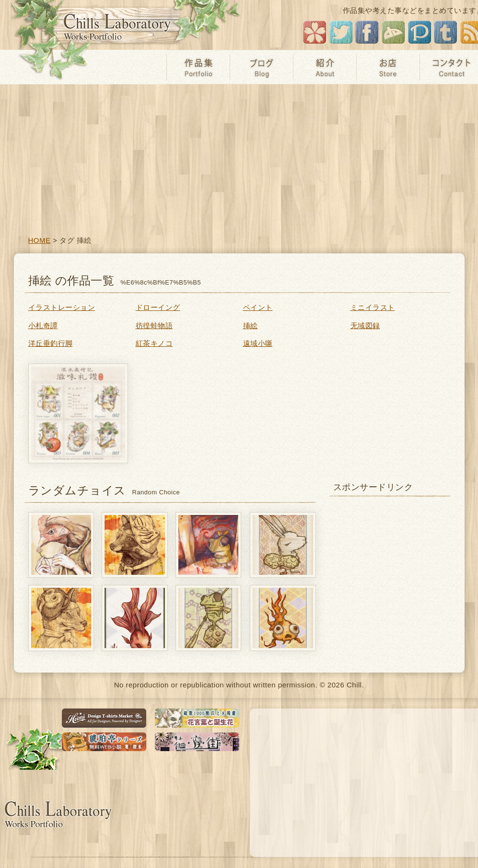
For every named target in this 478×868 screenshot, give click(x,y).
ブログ (261, 67)
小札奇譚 (43, 325)
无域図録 (365, 325)
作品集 (198, 67)
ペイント (258, 307)
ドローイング (158, 307)
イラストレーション (62, 307)
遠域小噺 (258, 343)
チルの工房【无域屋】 (119, 25)
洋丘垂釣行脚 (51, 343)
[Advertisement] (239, 156)
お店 (388, 67)
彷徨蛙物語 (154, 325)
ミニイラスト (373, 307)
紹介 (325, 67)
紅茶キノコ (154, 343)
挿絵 (251, 325)
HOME (40, 240)
